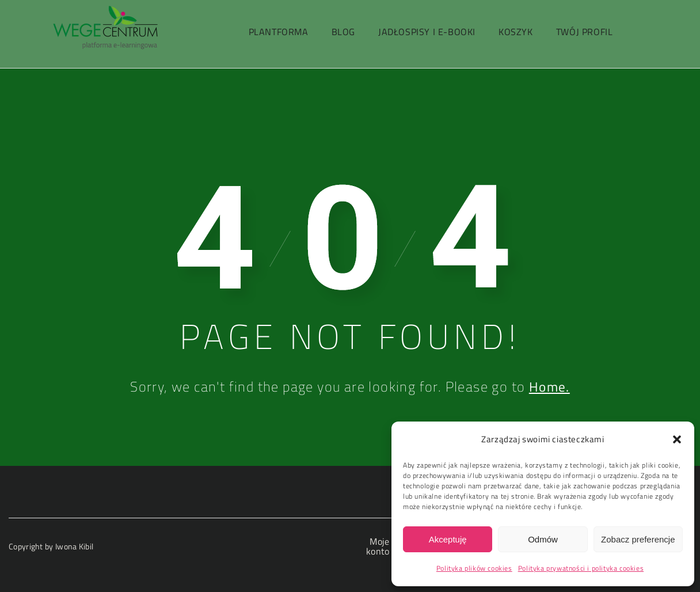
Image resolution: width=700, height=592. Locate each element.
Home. (549, 386)
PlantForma (279, 32)
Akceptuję (448, 539)
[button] (677, 439)
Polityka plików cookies (474, 568)
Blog (343, 32)
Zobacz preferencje (638, 539)
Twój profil (585, 32)
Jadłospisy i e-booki (427, 32)
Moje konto (378, 546)
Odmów (543, 539)
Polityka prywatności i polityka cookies (581, 568)
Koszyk (516, 32)
